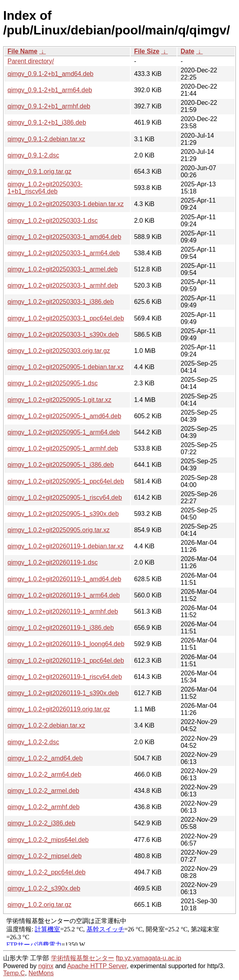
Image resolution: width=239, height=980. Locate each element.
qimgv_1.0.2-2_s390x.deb (44, 888)
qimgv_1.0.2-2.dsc (33, 742)
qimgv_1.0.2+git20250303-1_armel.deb (63, 269)
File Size (147, 51)
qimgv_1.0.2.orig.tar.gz (40, 905)
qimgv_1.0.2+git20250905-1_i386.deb (61, 465)
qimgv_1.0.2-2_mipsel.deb (45, 856)
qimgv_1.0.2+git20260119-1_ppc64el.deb (66, 661)
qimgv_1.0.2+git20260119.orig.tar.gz (59, 709)
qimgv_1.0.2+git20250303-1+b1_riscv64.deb (45, 188)
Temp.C (14, 973)
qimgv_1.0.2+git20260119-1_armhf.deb (63, 611)
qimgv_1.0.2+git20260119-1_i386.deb (61, 628)
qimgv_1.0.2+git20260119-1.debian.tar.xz (66, 546)
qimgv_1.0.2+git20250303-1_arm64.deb (64, 253)
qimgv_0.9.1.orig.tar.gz (40, 172)
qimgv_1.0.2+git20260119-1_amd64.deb (64, 579)
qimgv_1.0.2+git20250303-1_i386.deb (61, 302)
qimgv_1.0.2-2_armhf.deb (43, 807)
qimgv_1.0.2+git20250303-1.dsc (53, 221)
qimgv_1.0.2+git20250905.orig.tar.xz (58, 530)
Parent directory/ (31, 61)
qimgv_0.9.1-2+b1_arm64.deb (50, 90)
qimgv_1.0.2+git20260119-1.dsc (53, 562)
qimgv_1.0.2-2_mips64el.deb (48, 840)
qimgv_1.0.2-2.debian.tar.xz (46, 725)
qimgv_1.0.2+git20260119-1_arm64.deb (64, 595)
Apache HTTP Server (97, 966)
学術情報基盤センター (83, 958)
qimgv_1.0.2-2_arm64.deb (44, 774)
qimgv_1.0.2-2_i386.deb (41, 823)
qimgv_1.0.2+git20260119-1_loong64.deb (66, 644)
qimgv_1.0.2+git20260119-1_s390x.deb (63, 693)
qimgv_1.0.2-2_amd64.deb (45, 758)
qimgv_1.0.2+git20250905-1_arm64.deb (64, 432)
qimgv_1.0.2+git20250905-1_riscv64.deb (65, 498)
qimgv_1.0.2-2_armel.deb (43, 791)
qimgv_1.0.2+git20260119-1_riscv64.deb (65, 677)
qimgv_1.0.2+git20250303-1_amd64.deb (64, 237)
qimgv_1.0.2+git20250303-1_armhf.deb (63, 285)
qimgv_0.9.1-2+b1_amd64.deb (51, 74)
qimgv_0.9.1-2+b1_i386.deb (47, 122)
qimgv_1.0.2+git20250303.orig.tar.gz (59, 351)
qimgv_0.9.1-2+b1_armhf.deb (49, 106)
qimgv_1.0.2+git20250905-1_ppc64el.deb (66, 481)
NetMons (41, 973)
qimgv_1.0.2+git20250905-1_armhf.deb (63, 448)
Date (187, 51)
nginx (46, 966)
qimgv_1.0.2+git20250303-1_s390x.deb (63, 335)
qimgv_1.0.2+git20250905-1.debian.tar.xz (66, 367)
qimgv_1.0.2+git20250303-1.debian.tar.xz (66, 204)
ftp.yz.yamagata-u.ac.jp (148, 958)
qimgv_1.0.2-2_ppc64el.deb (46, 872)
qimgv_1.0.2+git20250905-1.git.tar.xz (59, 400)
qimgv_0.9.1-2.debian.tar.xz (46, 139)
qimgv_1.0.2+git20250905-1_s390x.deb (63, 514)
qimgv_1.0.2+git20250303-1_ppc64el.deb (66, 318)
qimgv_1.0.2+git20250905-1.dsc (53, 383)
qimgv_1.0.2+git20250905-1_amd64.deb (64, 416)
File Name (23, 51)
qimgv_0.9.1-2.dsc (33, 155)
